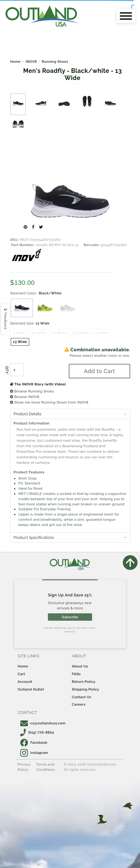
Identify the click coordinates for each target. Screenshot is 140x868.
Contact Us (82, 697)
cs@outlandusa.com (43, 723)
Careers (79, 704)
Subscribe (70, 617)
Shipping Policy (86, 689)
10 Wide (59, 333)
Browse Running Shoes (32, 391)
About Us (80, 666)
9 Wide (19, 333)
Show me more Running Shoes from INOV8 (49, 402)
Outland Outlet (31, 689)
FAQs (76, 674)
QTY (7, 370)
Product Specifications (34, 538)
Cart (21, 674)
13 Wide (20, 342)
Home (15, 62)
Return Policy (84, 682)
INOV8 (31, 62)
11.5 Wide (81, 333)
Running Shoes (55, 62)
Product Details (27, 414)
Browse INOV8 (25, 397)
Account (25, 682)
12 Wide (102, 333)
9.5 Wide (39, 333)
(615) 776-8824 (37, 732)
